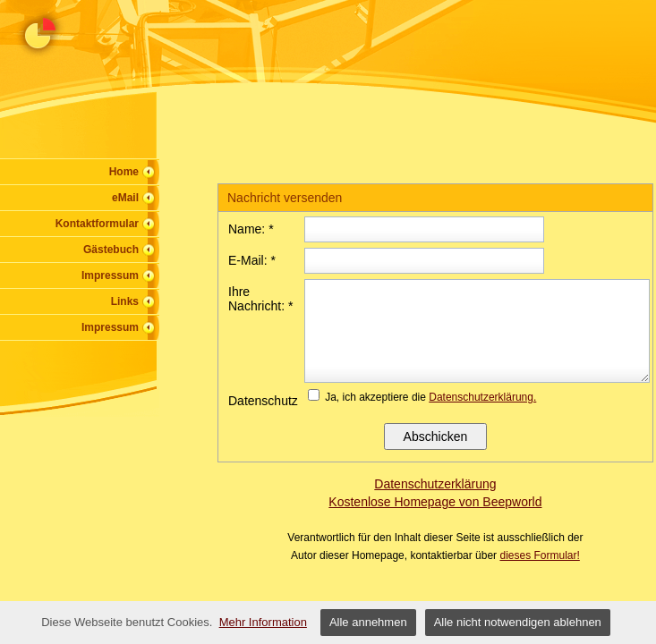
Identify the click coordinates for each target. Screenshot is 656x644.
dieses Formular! (539, 555)
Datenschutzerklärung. (482, 397)
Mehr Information (263, 622)
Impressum (110, 275)
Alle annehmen (368, 622)
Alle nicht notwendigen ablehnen (518, 622)
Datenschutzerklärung (435, 484)
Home (124, 172)
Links (125, 301)
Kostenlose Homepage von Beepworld (435, 502)
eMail (125, 198)
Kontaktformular (97, 224)
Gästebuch (111, 250)
